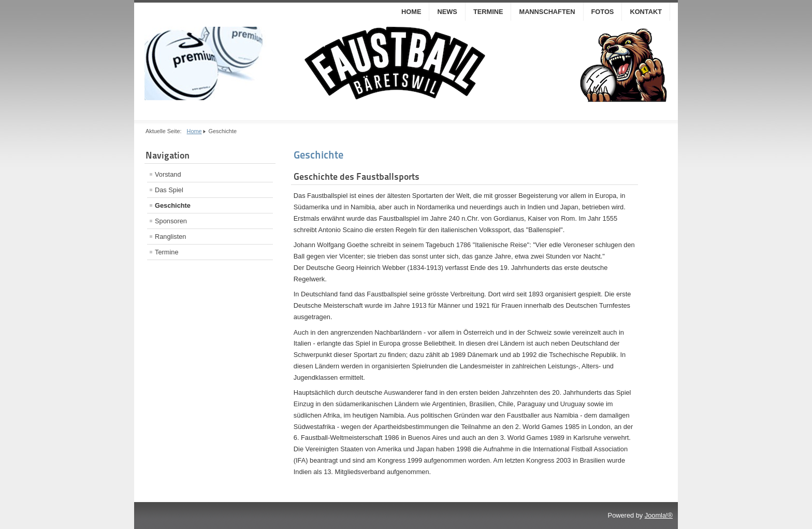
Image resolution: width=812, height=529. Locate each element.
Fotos (603, 12)
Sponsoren (171, 221)
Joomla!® (659, 515)
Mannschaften (547, 12)
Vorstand (168, 174)
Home (411, 12)
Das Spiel (169, 190)
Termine (488, 12)
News (447, 12)
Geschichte (173, 205)
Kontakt (646, 12)
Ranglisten (170, 237)
